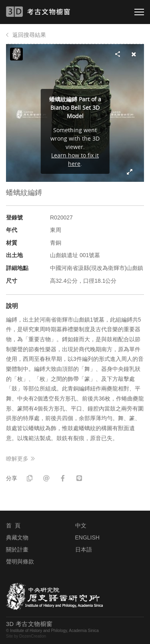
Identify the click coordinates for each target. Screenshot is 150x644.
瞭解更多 (17, 459)
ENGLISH (87, 537)
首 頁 (13, 525)
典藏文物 (17, 537)
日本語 (84, 549)
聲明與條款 (20, 561)
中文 (81, 525)
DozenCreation (33, 636)
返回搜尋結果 (29, 35)
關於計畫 (17, 549)
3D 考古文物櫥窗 (49, 12)
